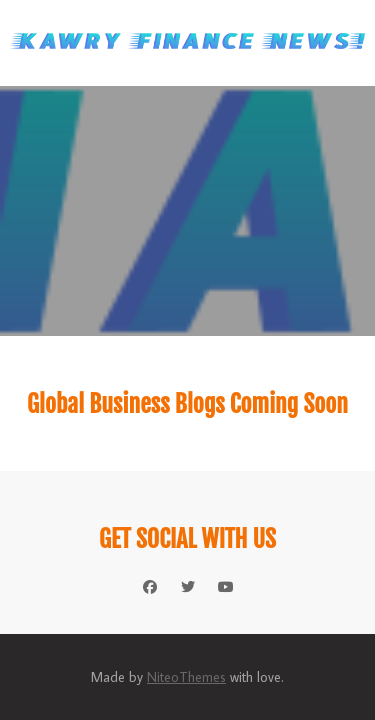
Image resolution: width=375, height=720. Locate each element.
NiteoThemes (186, 677)
